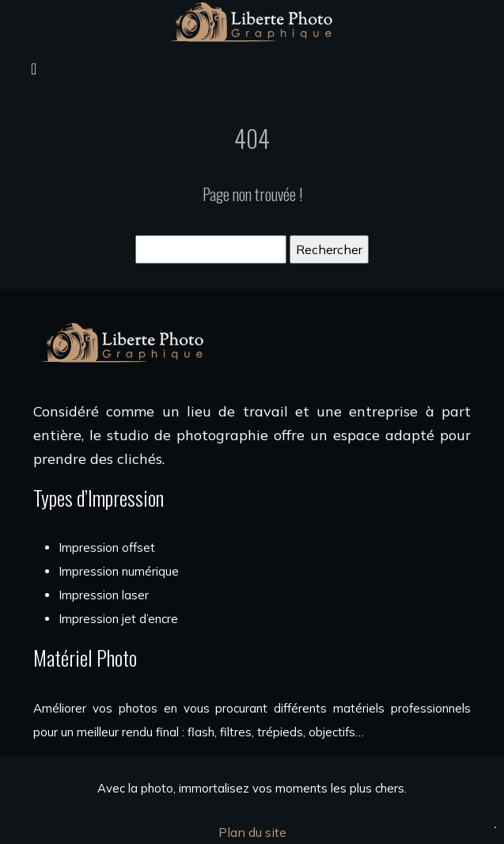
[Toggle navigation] (34, 68)
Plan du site (252, 832)
